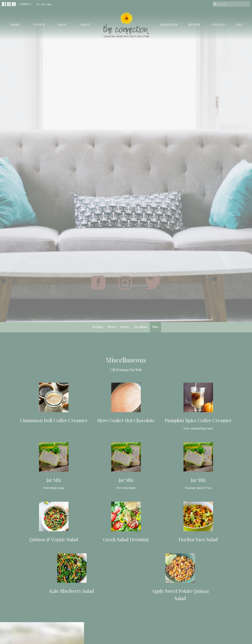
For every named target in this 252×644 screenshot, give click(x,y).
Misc (155, 327)
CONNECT (25, 4)
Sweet (112, 327)
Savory (125, 327)
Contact (218, 25)
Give (239, 25)
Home (15, 25)
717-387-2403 (44, 4)
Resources (169, 25)
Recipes (194, 25)
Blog (62, 25)
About (85, 25)
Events (39, 25)
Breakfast (141, 327)
